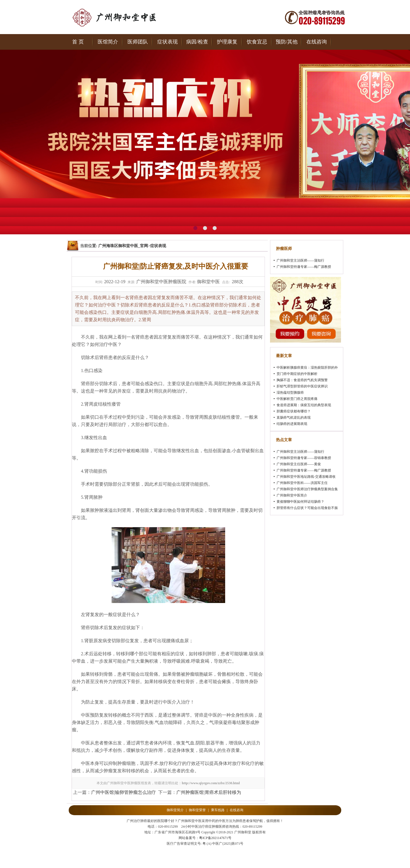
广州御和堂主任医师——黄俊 (299, 464)
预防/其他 (287, 42)
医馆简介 (108, 42)
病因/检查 (197, 42)
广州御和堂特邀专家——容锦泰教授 (304, 458)
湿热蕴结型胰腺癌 (290, 393)
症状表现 (168, 42)
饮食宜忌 (257, 42)
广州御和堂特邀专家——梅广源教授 (304, 267)
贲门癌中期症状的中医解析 (297, 374)
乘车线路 (218, 810)
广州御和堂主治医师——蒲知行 (300, 260)
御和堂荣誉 (197, 810)
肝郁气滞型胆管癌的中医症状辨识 (302, 386)
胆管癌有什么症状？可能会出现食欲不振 (307, 508)
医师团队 (138, 42)
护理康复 (227, 42)
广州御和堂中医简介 (292, 495)
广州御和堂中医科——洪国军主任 (302, 483)
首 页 (78, 42)
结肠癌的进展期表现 (292, 424)
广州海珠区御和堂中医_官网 (123, 246)
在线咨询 (317, 42)
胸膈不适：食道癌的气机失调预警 (302, 380)
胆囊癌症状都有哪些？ (294, 411)
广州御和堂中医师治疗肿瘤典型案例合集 (307, 489)
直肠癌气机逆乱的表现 (294, 418)
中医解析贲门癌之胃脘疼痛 (297, 399)
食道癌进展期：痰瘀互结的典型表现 (304, 405)
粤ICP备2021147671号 (215, 838)
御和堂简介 (175, 810)
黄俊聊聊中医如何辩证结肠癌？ (300, 502)
